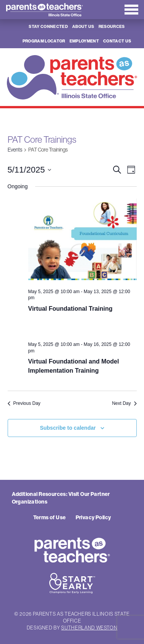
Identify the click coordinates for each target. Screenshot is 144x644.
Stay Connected (48, 26)
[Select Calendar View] (131, 170)
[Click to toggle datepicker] (30, 170)
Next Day (124, 403)
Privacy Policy (93, 517)
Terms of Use (50, 517)
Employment (84, 41)
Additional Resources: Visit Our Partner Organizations (61, 498)
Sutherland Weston (89, 628)
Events (15, 150)
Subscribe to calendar (68, 428)
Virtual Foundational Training (70, 309)
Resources (112, 26)
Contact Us (117, 41)
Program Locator (44, 41)
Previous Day (24, 403)
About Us (83, 26)
